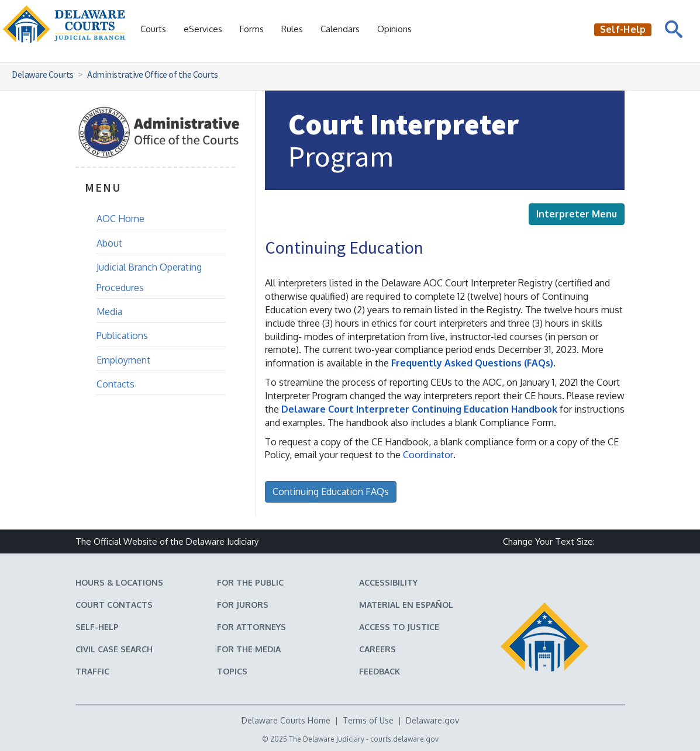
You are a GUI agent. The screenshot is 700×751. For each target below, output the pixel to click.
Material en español (406, 605)
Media (109, 312)
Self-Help (97, 627)
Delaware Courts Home (286, 720)
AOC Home (120, 219)
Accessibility (388, 582)
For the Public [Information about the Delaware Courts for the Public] (250, 582)
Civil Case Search (114, 649)
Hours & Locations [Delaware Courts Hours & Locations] (119, 582)
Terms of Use (368, 720)
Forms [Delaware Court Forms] (252, 29)
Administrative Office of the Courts (153, 74)
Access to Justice (399, 627)
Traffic (92, 671)
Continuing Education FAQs (331, 492)
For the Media (249, 649)
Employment (123, 360)
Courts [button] (153, 29)
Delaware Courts (43, 74)
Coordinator (428, 455)
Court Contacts (114, 605)
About (109, 243)
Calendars (340, 29)
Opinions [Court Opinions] (394, 29)
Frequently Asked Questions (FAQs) (472, 363)
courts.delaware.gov (404, 739)
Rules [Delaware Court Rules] (292, 29)
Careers (377, 649)
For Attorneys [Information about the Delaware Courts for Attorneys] (251, 627)
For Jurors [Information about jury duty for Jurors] (243, 605)
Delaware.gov (432, 720)
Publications (122, 335)
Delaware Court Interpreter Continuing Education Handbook (419, 409)
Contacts (115, 384)
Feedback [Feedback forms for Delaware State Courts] (380, 671)
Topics (232, 671)
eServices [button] (203, 29)
